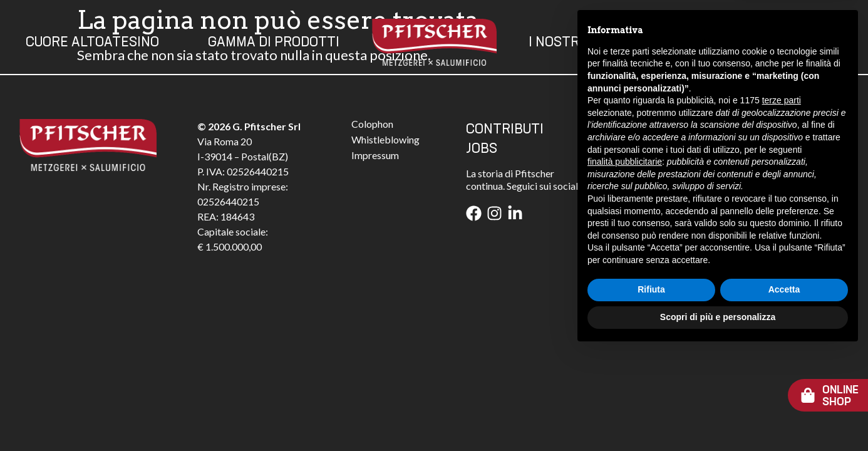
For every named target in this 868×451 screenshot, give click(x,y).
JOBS (482, 149)
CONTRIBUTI (505, 130)
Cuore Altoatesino (92, 43)
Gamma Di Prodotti (274, 43)
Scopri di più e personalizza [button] (718, 417)
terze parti (782, 200)
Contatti (712, 43)
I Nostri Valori (580, 43)
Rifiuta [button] (651, 390)
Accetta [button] (784, 390)
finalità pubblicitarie (625, 261)
